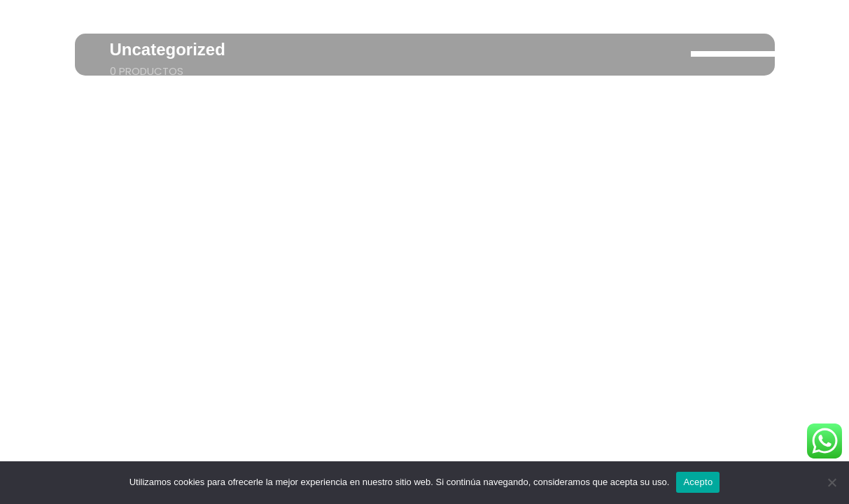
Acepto (698, 482)
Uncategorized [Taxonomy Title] (168, 49)
